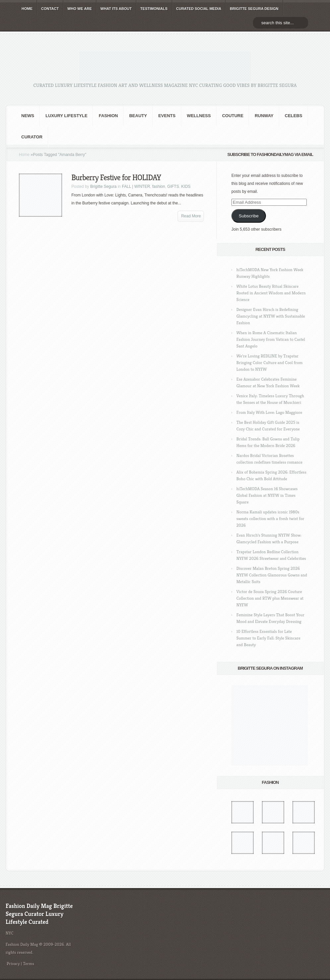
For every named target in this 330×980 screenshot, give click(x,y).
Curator (32, 137)
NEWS (28, 116)
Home (24, 155)
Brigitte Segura (103, 187)
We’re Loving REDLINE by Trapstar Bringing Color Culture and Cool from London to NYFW (269, 363)
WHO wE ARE (80, 9)
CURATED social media (199, 9)
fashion (108, 116)
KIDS (186, 187)
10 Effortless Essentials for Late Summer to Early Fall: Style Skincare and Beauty (268, 638)
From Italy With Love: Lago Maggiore (269, 412)
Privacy (13, 964)
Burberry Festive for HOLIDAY (116, 178)
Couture (233, 116)
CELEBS (294, 116)
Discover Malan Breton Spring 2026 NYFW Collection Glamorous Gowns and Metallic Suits (272, 575)
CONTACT (50, 9)
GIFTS (173, 187)
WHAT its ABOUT (116, 9)
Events (167, 116)
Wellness (199, 116)
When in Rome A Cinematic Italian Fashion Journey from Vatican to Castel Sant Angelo (271, 339)
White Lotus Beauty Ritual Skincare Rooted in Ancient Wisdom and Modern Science (271, 293)
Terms (29, 964)
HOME (27, 9)
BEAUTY (138, 116)
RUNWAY (264, 116)
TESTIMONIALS (154, 9)
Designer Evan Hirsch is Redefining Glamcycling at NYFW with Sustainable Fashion (271, 316)
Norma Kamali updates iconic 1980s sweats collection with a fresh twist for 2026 (270, 519)
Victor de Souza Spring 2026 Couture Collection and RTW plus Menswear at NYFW (270, 598)
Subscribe (249, 216)
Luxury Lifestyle (66, 116)
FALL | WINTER (136, 187)
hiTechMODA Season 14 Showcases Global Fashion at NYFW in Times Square (267, 495)
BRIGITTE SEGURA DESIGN (254, 9)
